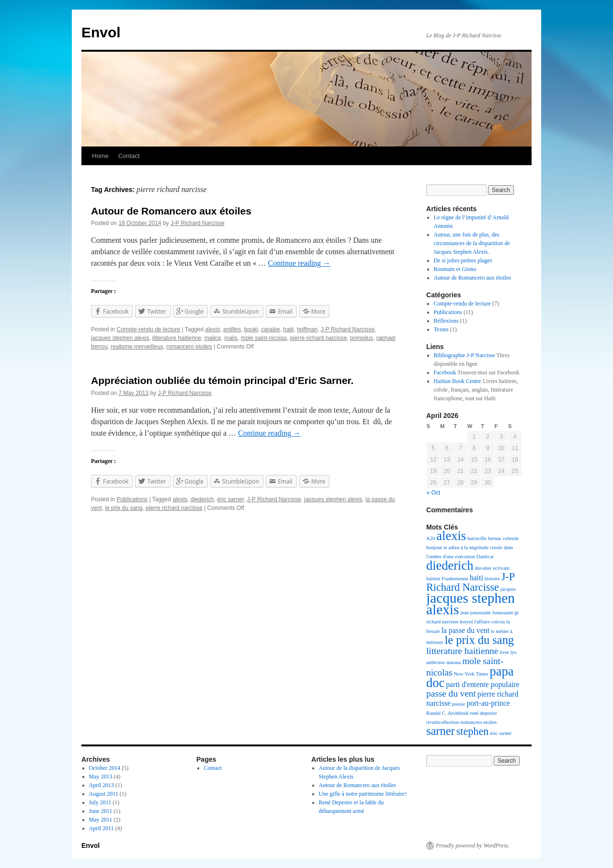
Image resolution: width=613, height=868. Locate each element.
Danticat (485, 557)
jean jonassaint (475, 613)
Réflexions (446, 321)
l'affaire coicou (489, 622)
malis (231, 338)
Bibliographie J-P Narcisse (465, 355)
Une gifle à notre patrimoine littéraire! (363, 794)
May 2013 (101, 777)
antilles (232, 329)
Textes (441, 329)
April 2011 (102, 828)
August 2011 (104, 794)
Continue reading (299, 263)
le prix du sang (124, 508)
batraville (477, 538)
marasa (454, 662)
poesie (459, 704)
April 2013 (102, 785)
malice (213, 338)
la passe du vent (465, 630)
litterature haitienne (177, 338)
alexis (212, 329)
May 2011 (101, 820)
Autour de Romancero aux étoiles (171, 211)
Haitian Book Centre (458, 381)
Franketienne (455, 579)
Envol (101, 32)
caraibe (270, 329)
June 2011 (101, 811)
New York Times (471, 674)
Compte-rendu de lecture (148, 329)
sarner (441, 731)
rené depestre (483, 713)
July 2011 (100, 802)
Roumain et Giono (455, 269)
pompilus (362, 338)
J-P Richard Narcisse (197, 223)
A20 (431, 538)
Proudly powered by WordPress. (473, 845)
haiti (288, 329)
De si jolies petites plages (463, 260)
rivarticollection (443, 722)
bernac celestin (503, 538)
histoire (492, 579)
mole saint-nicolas (264, 338)
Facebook (445, 372)
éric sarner (230, 499)
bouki (251, 329)
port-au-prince (488, 703)
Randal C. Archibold (447, 713)
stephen (473, 731)
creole (496, 547)
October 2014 (105, 768)
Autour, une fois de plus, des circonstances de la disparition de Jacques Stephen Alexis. (472, 243)
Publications (132, 499)
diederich (202, 499)
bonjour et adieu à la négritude (457, 547)
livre (504, 652)
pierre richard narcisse (319, 338)
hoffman (307, 329)
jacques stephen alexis (120, 338)
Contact (129, 156)
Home (100, 156)
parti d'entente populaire (482, 684)
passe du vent (451, 693)
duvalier (483, 568)
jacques (508, 589)
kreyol (466, 622)
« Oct (434, 493)
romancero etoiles (189, 347)
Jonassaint (502, 613)
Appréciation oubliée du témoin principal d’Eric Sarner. (222, 380)
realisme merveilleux (137, 347)
